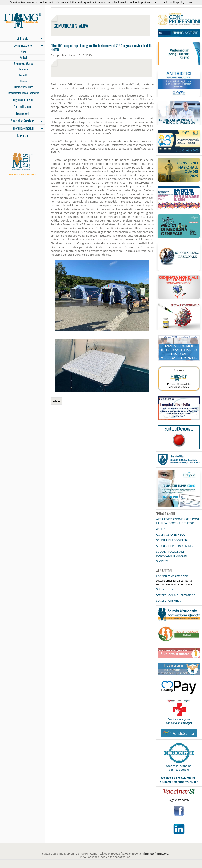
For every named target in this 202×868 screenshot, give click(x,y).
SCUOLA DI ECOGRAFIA (172, 540)
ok (191, 2)
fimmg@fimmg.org (156, 853)
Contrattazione (23, 107)
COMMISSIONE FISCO (171, 534)
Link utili (23, 135)
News (24, 52)
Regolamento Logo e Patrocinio (24, 93)
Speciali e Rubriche (21, 121)
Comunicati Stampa (24, 63)
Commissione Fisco (24, 87)
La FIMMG (21, 38)
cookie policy (177, 2)
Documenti (23, 114)
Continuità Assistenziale (172, 576)
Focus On (24, 75)
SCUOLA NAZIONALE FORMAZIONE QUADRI (171, 553)
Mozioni (24, 81)
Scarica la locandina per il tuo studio (179, 768)
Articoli (24, 57)
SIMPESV (162, 561)
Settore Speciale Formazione (176, 595)
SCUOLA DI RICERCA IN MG (175, 546)
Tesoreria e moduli (21, 129)
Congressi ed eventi (23, 100)
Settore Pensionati (169, 601)
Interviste (24, 69)
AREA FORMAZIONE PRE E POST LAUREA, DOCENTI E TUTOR (178, 521)
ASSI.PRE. (162, 529)
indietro (56, 401)
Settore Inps (164, 589)
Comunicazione (21, 46)
